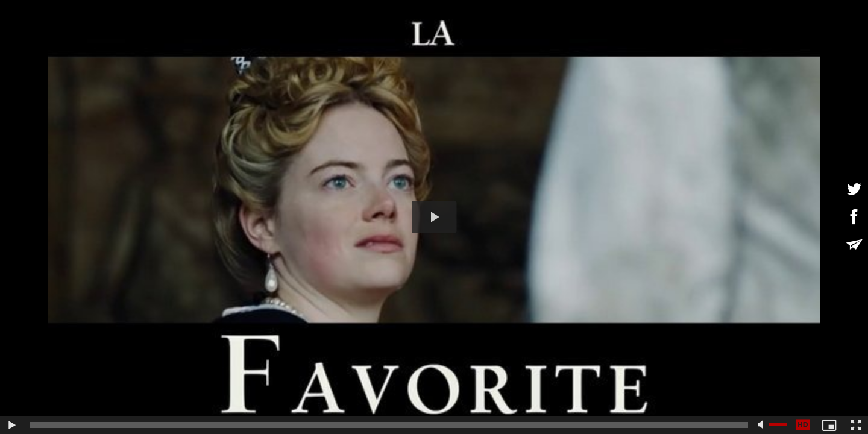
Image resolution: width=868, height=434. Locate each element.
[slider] (389, 425)
